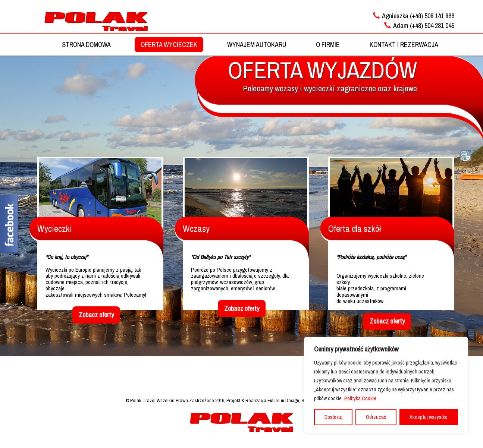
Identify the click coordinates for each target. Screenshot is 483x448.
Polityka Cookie (360, 398)
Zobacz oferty (96, 315)
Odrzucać (376, 417)
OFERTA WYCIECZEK (169, 45)
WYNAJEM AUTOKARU (257, 45)
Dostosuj (333, 417)
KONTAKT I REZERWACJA (404, 45)
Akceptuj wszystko (429, 417)
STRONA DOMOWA (86, 45)
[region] (386, 385)
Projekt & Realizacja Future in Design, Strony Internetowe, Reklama (292, 400)
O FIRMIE (328, 45)
